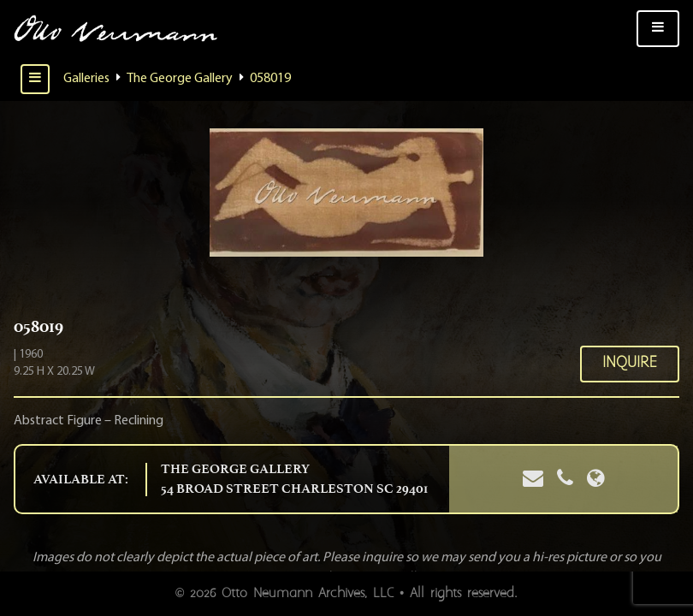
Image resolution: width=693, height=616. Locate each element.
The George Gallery (180, 79)
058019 (270, 79)
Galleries (86, 79)
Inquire (630, 363)
